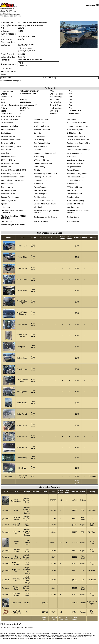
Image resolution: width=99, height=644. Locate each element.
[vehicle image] (79, 48)
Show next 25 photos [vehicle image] (6, 612)
